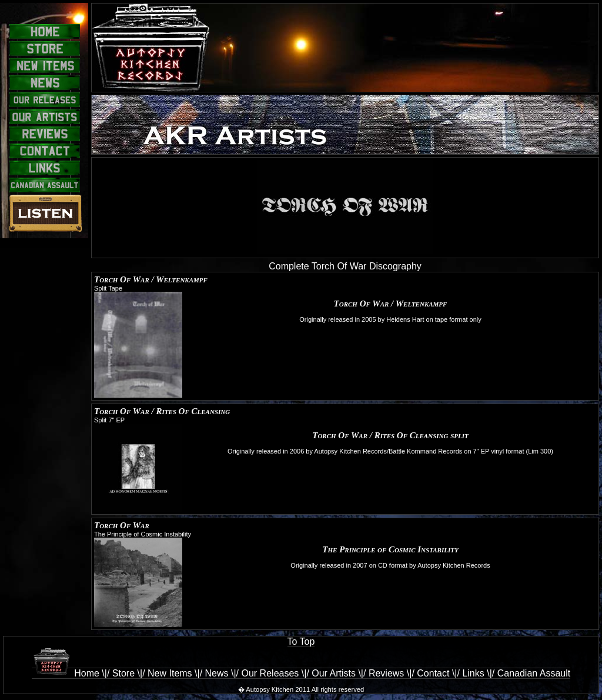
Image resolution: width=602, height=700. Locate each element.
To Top (301, 641)
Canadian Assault (534, 673)
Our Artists (334, 673)
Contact (433, 673)
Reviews (386, 673)
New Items (170, 673)
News (217, 673)
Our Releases (270, 673)
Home (66, 673)
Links (473, 673)
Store (123, 673)
